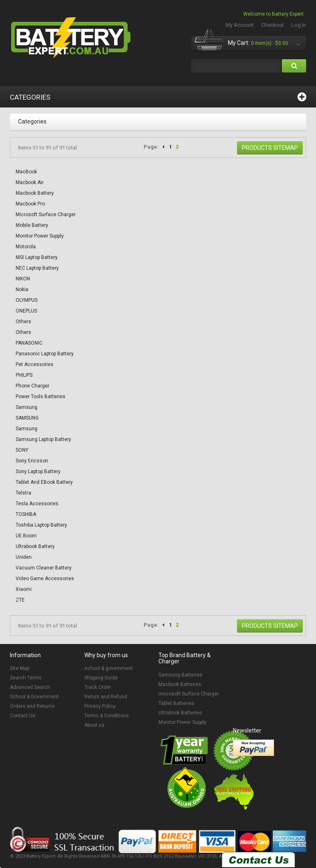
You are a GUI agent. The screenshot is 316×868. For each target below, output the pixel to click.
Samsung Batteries (180, 675)
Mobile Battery (32, 225)
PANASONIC (29, 343)
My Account (240, 25)
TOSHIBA (26, 514)
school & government (109, 668)
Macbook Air (30, 182)
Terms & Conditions (107, 716)
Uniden (24, 557)
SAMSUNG (27, 418)
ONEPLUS (26, 311)
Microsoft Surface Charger (46, 215)
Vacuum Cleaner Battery (44, 568)
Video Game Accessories (45, 579)
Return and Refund (106, 697)
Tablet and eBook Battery (44, 482)
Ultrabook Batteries (180, 713)
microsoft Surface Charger (189, 694)
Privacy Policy (100, 706)
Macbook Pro (30, 204)
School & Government (34, 697)
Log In (299, 25)
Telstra (23, 493)
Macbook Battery (35, 193)
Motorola (26, 247)
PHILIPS (24, 375)
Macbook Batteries (180, 684)
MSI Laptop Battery (37, 257)
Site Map (20, 668)
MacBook (26, 172)
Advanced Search (30, 687)
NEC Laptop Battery (37, 268)
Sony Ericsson (32, 461)
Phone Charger (33, 386)
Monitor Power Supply (40, 236)
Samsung (27, 407)
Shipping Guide (101, 678)
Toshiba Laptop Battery (41, 525)
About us (94, 725)
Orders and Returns (32, 706)
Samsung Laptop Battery (43, 439)
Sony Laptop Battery (38, 471)
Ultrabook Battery (35, 546)
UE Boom (26, 536)
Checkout (273, 25)
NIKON (23, 279)
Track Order (98, 687)
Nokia (22, 289)
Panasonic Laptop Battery (45, 354)
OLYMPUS (27, 300)
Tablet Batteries (176, 703)
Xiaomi (24, 589)
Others (23, 322)
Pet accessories (35, 364)
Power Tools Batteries (41, 397)
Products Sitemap (270, 148)
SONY (22, 450)
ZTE (20, 600)
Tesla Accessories (37, 504)
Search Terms (26, 678)
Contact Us (23, 716)
